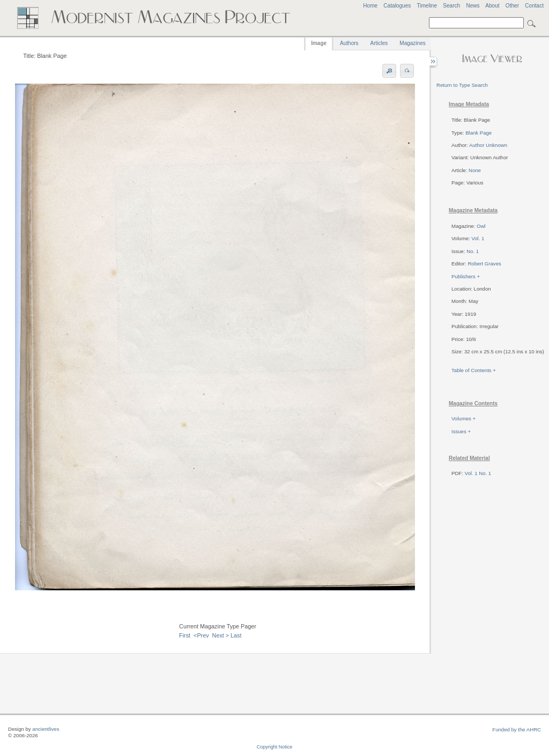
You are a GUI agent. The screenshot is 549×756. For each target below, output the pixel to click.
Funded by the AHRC (517, 729)
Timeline (427, 6)
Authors (349, 43)
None (475, 170)
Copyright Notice (275, 747)
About (492, 6)
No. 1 (473, 251)
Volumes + (463, 418)
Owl (481, 226)
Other (512, 6)
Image (319, 43)
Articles (379, 43)
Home (370, 6)
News (473, 6)
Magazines (412, 43)
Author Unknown (488, 145)
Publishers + (466, 276)
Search (451, 6)
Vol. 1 (478, 238)
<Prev (201, 635)
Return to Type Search (462, 85)
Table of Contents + (474, 370)
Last (236, 635)
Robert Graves (484, 264)
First (185, 635)
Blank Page (478, 133)
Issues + (461, 431)
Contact (534, 6)
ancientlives (46, 729)
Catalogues (397, 6)
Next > (221, 635)
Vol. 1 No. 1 (478, 473)
